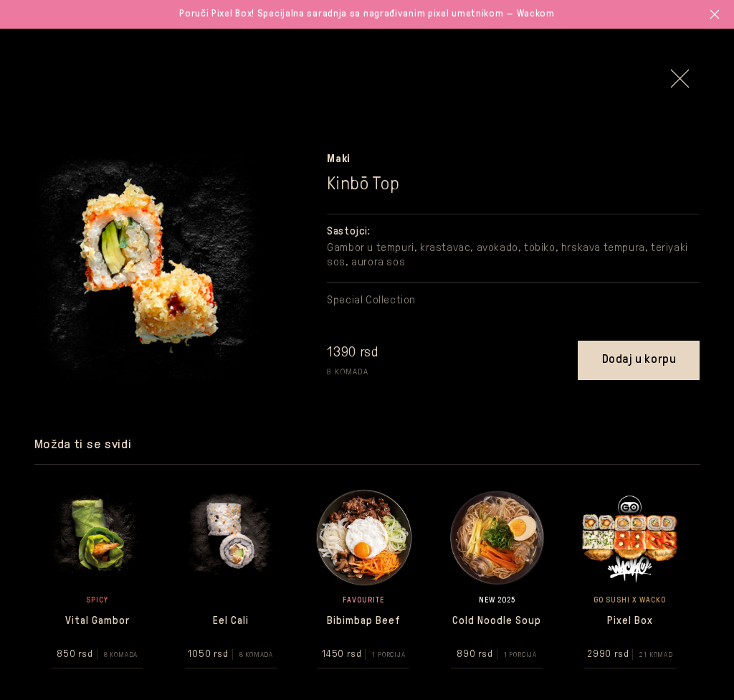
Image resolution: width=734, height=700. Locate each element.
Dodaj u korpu (639, 360)
